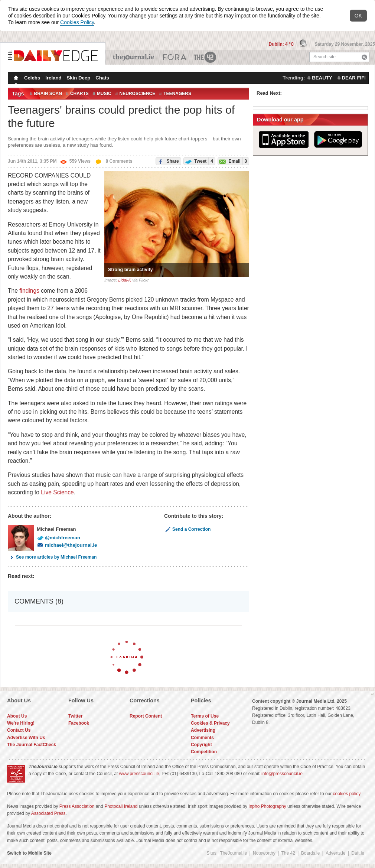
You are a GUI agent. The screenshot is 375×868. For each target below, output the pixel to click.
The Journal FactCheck (32, 745)
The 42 (205, 57)
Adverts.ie (335, 853)
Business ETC (175, 57)
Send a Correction (187, 529)
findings (29, 291)
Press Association (77, 806)
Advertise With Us (26, 738)
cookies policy (347, 794)
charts (79, 94)
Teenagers (177, 94)
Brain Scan (48, 94)
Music (104, 94)
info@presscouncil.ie (282, 774)
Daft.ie (358, 853)
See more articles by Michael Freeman (52, 557)
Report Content (146, 716)
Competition (204, 752)
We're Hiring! (21, 723)
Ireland (53, 78)
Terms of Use (205, 716)
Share (167, 161)
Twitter (75, 716)
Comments (202, 738)
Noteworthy (264, 853)
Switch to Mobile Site (29, 853)
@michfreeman (58, 538)
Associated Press (48, 813)
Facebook (79, 723)
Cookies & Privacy (210, 723)
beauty (322, 78)
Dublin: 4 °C (282, 44)
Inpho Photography (267, 806)
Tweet (198, 161)
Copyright (201, 745)
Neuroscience (138, 94)
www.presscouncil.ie (139, 774)
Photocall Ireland (121, 806)
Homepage (15, 79)
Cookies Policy (77, 22)
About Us (17, 716)
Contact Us (19, 730)
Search (364, 57)
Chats (102, 78)
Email (232, 161)
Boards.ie (311, 853)
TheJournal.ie (134, 57)
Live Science (57, 492)
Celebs (32, 78)
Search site (325, 57)
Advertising (203, 730)
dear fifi (354, 78)
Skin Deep (79, 78)
